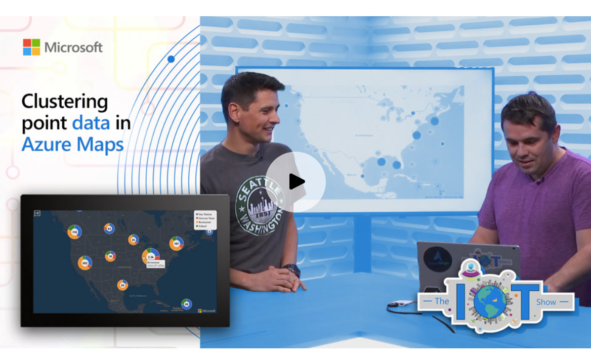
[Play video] (296, 182)
